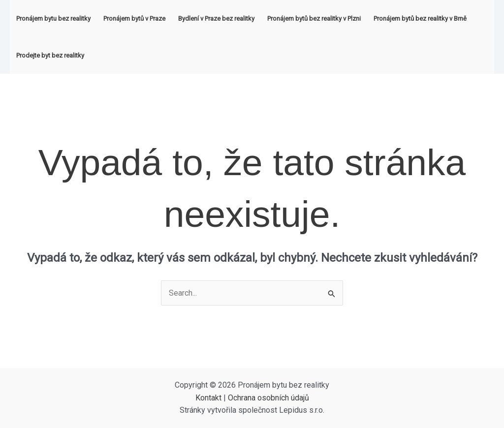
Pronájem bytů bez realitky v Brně (420, 18)
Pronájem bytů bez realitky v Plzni (314, 18)
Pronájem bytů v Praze (134, 18)
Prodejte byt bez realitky (50, 55)
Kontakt (208, 398)
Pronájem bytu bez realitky (53, 18)
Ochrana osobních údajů (268, 398)
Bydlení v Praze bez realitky (216, 18)
